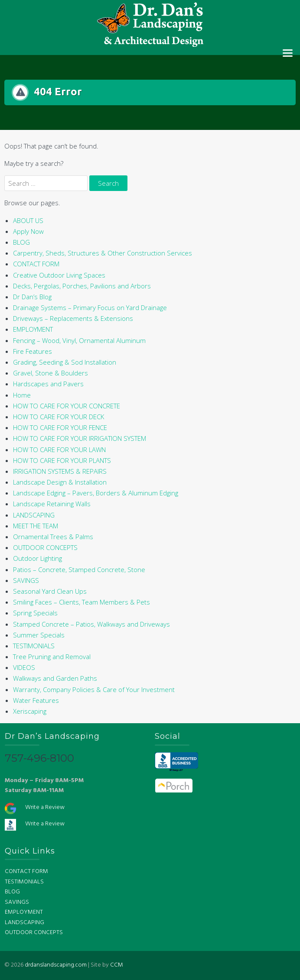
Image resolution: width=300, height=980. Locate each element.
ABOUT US (28, 220)
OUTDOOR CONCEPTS (45, 547)
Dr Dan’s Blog (32, 297)
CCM (117, 965)
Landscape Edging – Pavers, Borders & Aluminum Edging (96, 493)
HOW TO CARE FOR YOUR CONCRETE (67, 406)
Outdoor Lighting (37, 558)
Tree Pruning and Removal (52, 657)
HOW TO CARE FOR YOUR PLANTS (62, 460)
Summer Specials (39, 635)
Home (22, 395)
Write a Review (45, 807)
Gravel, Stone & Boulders (51, 373)
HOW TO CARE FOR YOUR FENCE (60, 427)
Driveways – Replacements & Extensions (73, 318)
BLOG (21, 242)
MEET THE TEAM (36, 526)
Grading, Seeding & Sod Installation (65, 362)
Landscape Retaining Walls (52, 504)
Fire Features (33, 351)
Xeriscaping (30, 711)
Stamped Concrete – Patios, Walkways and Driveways (91, 624)
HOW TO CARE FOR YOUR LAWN (59, 450)
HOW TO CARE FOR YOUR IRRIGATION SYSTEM (80, 438)
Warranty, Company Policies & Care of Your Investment (94, 689)
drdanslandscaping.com (56, 965)
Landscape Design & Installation (60, 482)
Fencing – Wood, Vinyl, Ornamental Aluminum (79, 340)
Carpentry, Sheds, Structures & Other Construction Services (103, 253)
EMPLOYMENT (33, 329)
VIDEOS (24, 667)
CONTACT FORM (36, 264)
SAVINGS (26, 580)
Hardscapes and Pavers (48, 384)
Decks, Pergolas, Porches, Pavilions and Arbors (82, 286)
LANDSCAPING (34, 515)
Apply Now (28, 231)
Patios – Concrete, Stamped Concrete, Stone (79, 569)
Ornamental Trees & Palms (53, 537)
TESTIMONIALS (34, 646)
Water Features (36, 700)
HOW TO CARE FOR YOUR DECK (59, 417)
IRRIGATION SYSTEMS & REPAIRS (60, 471)
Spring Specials (35, 613)
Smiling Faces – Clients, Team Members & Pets (82, 602)
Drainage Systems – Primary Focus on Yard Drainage (90, 307)
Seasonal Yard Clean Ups (50, 591)
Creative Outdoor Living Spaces (59, 275)
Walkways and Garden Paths (55, 678)
